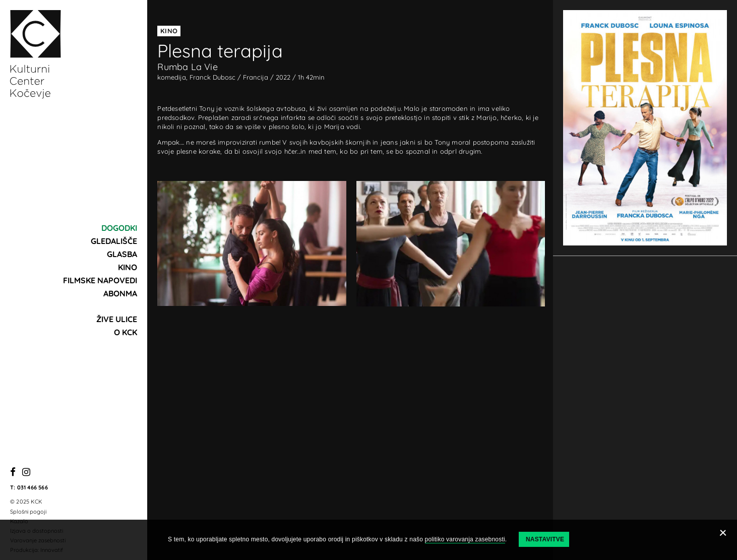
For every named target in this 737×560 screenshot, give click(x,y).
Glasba (122, 254)
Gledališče (114, 241)
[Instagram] (26, 473)
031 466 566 (33, 487)
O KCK (126, 332)
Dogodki (119, 228)
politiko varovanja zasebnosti (465, 539)
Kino (128, 267)
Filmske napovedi (100, 280)
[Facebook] (13, 473)
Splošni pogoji (28, 512)
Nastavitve (545, 539)
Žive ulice (117, 319)
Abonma (120, 293)
